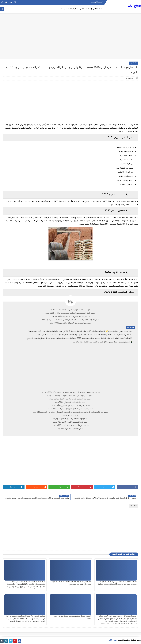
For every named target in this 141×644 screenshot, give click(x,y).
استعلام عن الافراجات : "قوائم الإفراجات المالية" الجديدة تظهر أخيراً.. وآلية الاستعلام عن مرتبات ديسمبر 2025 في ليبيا (85, 335)
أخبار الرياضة (73, 9)
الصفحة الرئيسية (97, 2)
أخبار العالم (98, 9)
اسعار (134, 63)
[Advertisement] (70, 37)
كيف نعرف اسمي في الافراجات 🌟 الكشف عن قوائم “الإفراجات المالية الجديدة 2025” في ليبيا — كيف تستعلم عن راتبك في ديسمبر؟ (80, 331)
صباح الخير (134, 6)
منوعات (63, 9)
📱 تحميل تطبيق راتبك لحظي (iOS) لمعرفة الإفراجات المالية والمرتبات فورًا (102, 342)
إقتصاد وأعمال (86, 9)
